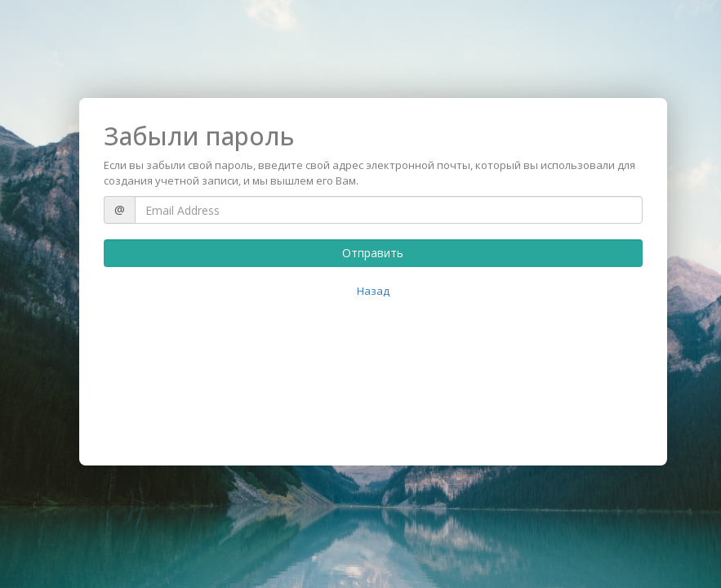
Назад (373, 291)
